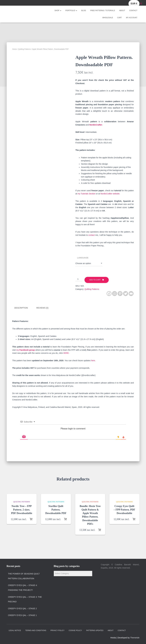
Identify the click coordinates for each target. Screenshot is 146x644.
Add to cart (95, 280)
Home (15, 49)
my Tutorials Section (86, 194)
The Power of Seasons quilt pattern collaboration (24, 576)
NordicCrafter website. (110, 194)
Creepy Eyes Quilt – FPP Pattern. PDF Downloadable (124, 510)
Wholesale (108, 18)
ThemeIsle (135, 638)
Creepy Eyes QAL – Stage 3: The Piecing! (25, 599)
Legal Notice (15, 630)
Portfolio (71, 11)
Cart (119, 18)
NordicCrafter (95, 125)
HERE (66, 353)
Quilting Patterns (25, 49)
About (122, 11)
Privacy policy (57, 630)
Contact (133, 11)
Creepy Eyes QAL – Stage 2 (22, 609)
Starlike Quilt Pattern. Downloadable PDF (56, 510)
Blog (84, 11)
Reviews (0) (42, 308)
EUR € (134, 4)
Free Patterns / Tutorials (103, 11)
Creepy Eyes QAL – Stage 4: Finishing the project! (23, 588)
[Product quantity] (79, 279)
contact (92, 235)
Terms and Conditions (36, 630)
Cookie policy (75, 630)
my (26, 350)
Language (83, 258)
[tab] (23, 308)
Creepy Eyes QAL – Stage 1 (22, 615)
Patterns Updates (95, 630)
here (93, 361)
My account (132, 18)
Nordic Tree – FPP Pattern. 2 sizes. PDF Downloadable (22, 510)
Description (21, 308)
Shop (58, 11)
